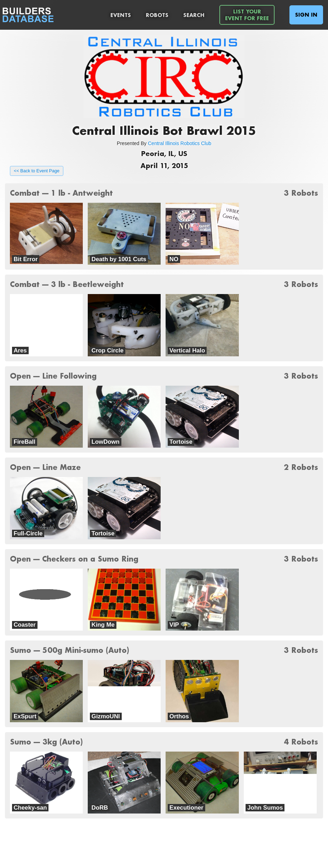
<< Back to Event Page (37, 171)
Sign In (306, 15)
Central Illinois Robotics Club (180, 143)
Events (121, 15)
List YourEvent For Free (247, 15)
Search (194, 15)
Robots (157, 15)
